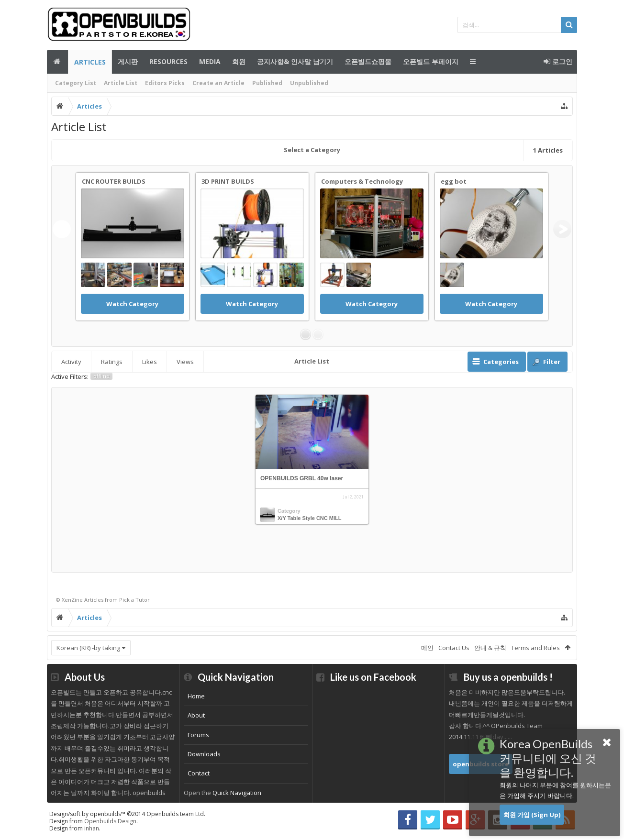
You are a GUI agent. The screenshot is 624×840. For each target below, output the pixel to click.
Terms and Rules (535, 648)
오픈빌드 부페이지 (431, 61)
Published (267, 83)
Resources (168, 61)
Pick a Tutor (134, 600)
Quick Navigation (237, 793)
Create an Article (218, 83)
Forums (198, 735)
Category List (76, 83)
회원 (239, 61)
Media (210, 61)
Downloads (204, 754)
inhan (92, 828)
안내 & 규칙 (490, 648)
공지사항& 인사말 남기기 (295, 61)
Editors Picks (165, 83)
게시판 (128, 61)
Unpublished (309, 83)
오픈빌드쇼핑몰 (368, 61)
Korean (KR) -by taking (88, 648)
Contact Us (454, 648)
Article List (121, 83)
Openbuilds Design (110, 821)
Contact (199, 773)
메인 (57, 62)
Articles (90, 62)
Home (196, 696)
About (196, 715)
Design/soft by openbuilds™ (127, 814)
